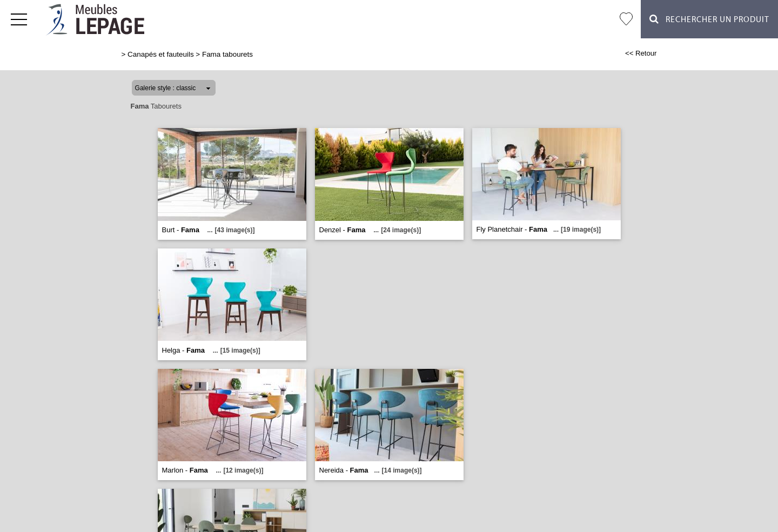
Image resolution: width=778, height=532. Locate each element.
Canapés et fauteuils (161, 54)
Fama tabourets (227, 54)
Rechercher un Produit (709, 19)
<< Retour (641, 53)
